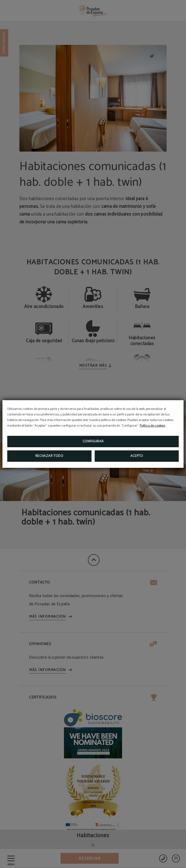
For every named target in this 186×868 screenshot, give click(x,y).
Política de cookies (152, 426)
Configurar (93, 442)
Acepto (137, 456)
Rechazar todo (49, 456)
